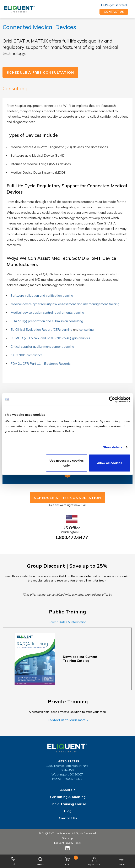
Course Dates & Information (67, 622)
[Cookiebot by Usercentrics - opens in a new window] (112, 400)
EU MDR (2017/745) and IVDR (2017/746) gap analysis (50, 338)
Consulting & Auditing (68, 797)
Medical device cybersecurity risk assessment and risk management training (65, 304)
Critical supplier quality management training (42, 347)
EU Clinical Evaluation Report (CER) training (41, 330)
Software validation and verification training (42, 296)
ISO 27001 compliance (27, 355)
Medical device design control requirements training (47, 313)
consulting (87, 330)
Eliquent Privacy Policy (67, 843)
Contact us (114, 12)
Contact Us (68, 818)
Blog (68, 811)
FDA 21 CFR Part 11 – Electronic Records (41, 364)
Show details (113, 447)
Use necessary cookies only (67, 463)
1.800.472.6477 (72, 537)
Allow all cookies (110, 463)
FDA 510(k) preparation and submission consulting (47, 321)
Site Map (67, 838)
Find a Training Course (68, 804)
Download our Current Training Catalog (80, 659)
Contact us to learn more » (68, 720)
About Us (68, 790)
